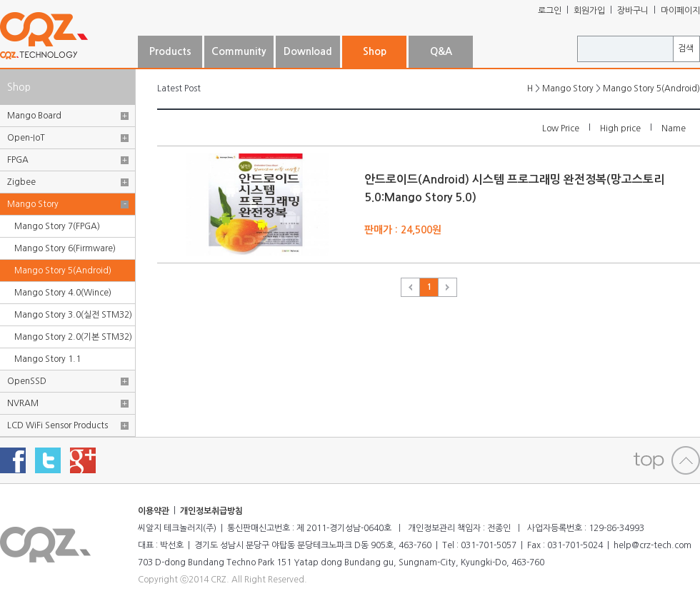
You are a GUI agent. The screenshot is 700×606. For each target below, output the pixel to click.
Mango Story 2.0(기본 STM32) (73, 337)
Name (674, 128)
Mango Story (33, 204)
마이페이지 (680, 11)
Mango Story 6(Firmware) (65, 248)
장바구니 (633, 11)
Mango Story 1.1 (47, 359)
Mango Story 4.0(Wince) (63, 293)
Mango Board (34, 116)
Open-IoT (26, 138)
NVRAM (23, 403)
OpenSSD (27, 381)
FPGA (18, 160)
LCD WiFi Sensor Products (57, 425)
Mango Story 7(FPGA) (57, 226)
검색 (686, 49)
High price (620, 128)
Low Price (561, 128)
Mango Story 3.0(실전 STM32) (73, 315)
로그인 (550, 11)
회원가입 (589, 11)
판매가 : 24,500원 (403, 230)
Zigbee (21, 182)
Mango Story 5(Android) (63, 271)
